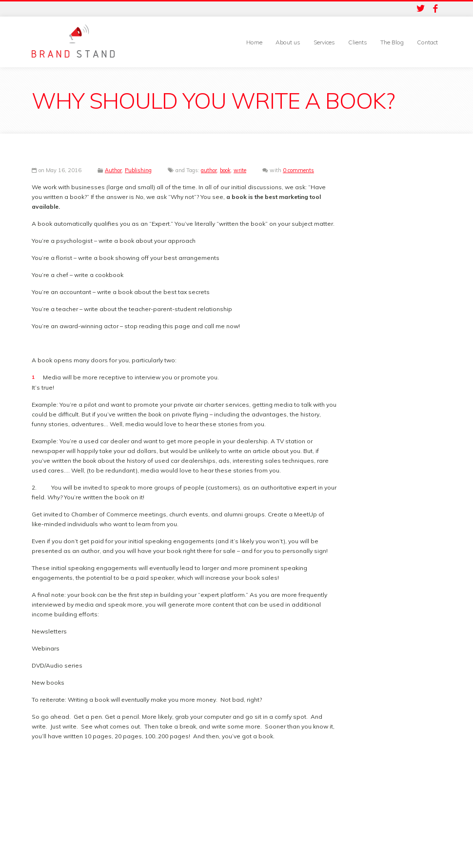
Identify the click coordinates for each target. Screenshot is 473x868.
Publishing (138, 170)
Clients (358, 42)
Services (324, 42)
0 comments (298, 170)
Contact (427, 42)
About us (288, 42)
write (240, 170)
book (225, 170)
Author (113, 170)
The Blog (392, 42)
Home (254, 42)
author (209, 170)
